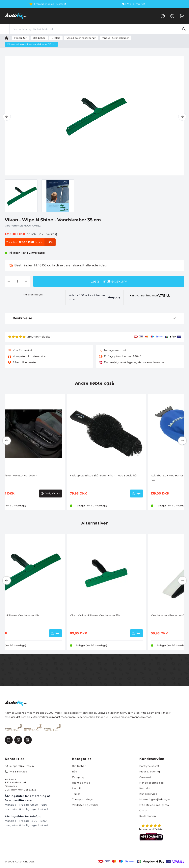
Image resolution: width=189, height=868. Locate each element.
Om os (144, 810)
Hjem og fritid (81, 783)
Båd (75, 772)
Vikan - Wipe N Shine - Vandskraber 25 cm (97, 615)
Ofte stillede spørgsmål (154, 805)
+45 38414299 (18, 772)
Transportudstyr (83, 799)
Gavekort (145, 777)
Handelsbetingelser (152, 783)
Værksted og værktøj (86, 805)
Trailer (76, 794)
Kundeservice (148, 794)
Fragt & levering (150, 772)
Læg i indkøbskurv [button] (109, 281)
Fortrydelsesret (149, 766)
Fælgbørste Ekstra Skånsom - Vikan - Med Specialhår (104, 476)
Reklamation (148, 816)
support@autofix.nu (23, 766)
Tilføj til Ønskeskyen (33, 295)
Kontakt (145, 788)
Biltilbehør (79, 766)
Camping (78, 777)
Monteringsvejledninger (155, 799)
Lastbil (76, 788)
